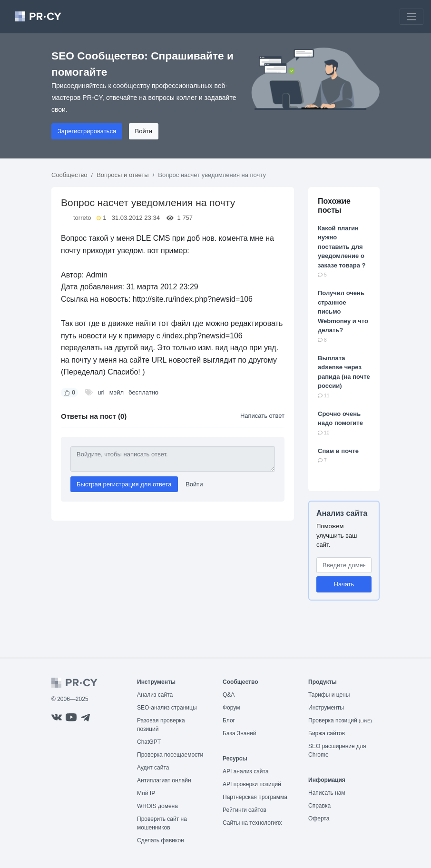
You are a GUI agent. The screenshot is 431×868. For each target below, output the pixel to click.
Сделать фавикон (161, 840)
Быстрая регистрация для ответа (124, 484)
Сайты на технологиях (252, 823)
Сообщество (69, 175)
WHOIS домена (157, 806)
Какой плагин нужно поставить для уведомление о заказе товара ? (342, 247)
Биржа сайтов (327, 733)
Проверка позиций (340, 720)
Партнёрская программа (255, 797)
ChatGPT (149, 742)
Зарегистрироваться (87, 131)
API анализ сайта (246, 771)
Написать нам (327, 793)
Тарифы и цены (329, 695)
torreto (82, 218)
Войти (144, 131)
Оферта (319, 819)
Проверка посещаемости (170, 755)
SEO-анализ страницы (167, 708)
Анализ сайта (342, 513)
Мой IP (146, 793)
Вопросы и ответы (122, 175)
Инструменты (326, 708)
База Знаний (240, 733)
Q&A (229, 695)
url (101, 392)
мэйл (117, 392)
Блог (229, 720)
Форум (231, 708)
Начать (344, 584)
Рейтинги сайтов (245, 810)
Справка (319, 806)
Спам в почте (338, 451)
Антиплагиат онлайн (164, 780)
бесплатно (143, 392)
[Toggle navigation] (411, 17)
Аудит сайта (153, 768)
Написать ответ (262, 416)
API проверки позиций (252, 784)
